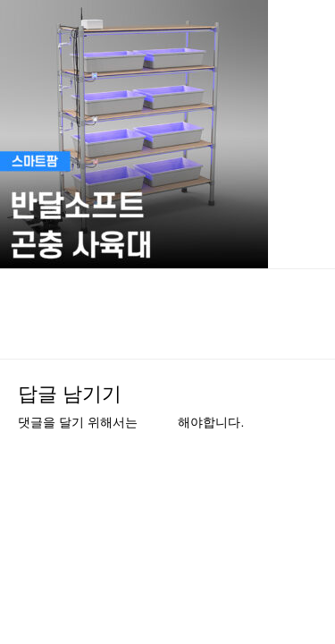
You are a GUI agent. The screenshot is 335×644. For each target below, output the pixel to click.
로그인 (159, 423)
